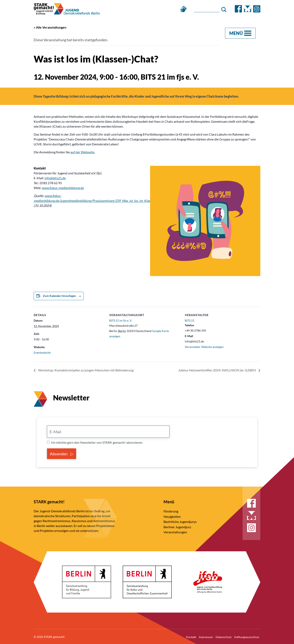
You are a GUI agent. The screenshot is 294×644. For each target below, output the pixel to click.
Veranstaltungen (175, 531)
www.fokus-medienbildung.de (63, 187)
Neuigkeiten (172, 516)
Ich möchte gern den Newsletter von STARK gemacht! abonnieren (97, 442)
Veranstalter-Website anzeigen (204, 346)
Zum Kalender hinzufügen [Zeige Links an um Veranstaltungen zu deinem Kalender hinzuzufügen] (59, 295)
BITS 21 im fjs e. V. (121, 320)
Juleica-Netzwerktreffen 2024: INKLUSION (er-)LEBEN (217, 370)
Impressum (206, 636)
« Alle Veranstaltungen (50, 27)
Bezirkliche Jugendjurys (180, 521)
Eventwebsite (42, 352)
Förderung (171, 511)
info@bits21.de (55, 178)
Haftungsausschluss (247, 636)
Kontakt (191, 636)
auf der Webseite (82, 152)
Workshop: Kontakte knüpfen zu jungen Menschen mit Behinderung (86, 370)
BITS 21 (190, 320)
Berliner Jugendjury (177, 526)
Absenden (62, 453)
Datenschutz (224, 636)
